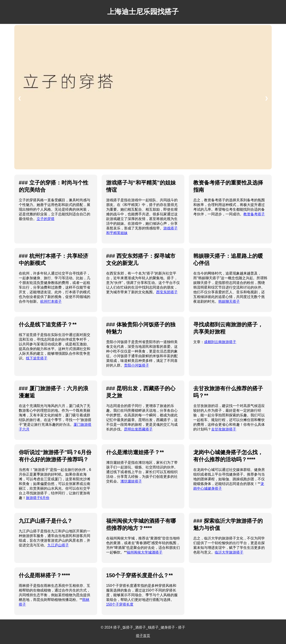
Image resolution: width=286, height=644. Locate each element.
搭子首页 (143, 636)
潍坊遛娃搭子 (131, 481)
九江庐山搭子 (58, 545)
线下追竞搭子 (37, 358)
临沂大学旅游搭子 (229, 552)
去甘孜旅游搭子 (224, 429)
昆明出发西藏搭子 (138, 429)
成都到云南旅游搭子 (220, 342)
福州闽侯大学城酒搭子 (145, 552)
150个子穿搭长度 (120, 604)
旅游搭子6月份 (38, 498)
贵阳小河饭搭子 (137, 365)
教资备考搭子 (254, 214)
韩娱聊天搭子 (229, 301)
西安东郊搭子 (167, 292)
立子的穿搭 (46, 219)
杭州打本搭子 (51, 301)
